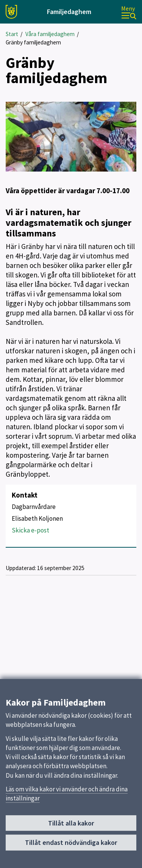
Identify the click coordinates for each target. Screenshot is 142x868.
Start (12, 34)
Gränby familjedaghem (33, 42)
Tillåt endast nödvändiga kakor (71, 845)
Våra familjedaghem (50, 34)
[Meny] (129, 12)
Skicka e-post (30, 530)
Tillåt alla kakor (71, 826)
